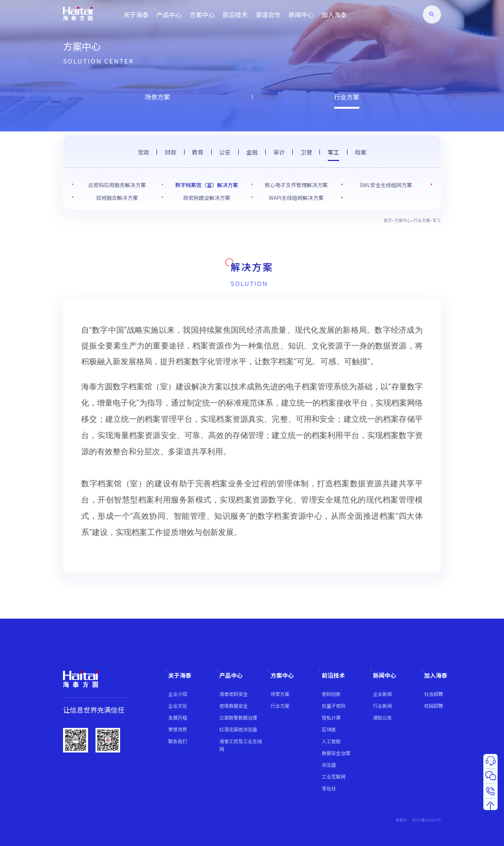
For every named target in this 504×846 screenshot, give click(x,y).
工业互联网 (334, 777)
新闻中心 (301, 15)
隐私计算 (331, 718)
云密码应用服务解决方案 (117, 185)
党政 (143, 152)
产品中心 (169, 15)
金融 (252, 152)
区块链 (329, 729)
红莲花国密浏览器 (238, 729)
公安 (225, 152)
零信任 (329, 788)
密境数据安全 (234, 706)
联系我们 (178, 741)
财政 (171, 152)
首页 (388, 220)
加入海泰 (334, 15)
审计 (279, 152)
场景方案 (157, 97)
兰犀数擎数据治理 (238, 718)
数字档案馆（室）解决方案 (207, 185)
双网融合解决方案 (117, 198)
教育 (198, 152)
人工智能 (331, 741)
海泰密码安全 (234, 694)
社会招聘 (434, 694)
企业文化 (178, 706)
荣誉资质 (178, 729)
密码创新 (331, 694)
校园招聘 (434, 706)
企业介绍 (178, 694)
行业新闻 (382, 706)
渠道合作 (268, 15)
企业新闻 (382, 694)
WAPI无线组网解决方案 (296, 198)
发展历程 (178, 718)
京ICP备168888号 (426, 820)
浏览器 (329, 765)
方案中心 (202, 15)
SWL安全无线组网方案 (386, 185)
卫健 (306, 152)
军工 (333, 152)
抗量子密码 (334, 706)
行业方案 (347, 97)
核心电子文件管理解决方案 (296, 185)
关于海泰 (136, 15)
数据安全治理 (336, 753)
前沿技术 (235, 15)
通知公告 (382, 718)
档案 (361, 152)
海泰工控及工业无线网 (241, 745)
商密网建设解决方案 (207, 198)
